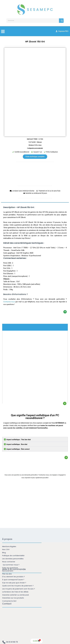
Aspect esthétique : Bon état (17, 444)
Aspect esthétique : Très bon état (19, 440)
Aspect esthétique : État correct (18, 449)
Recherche (61, 21)
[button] (35, 439)
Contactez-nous (9, 302)
